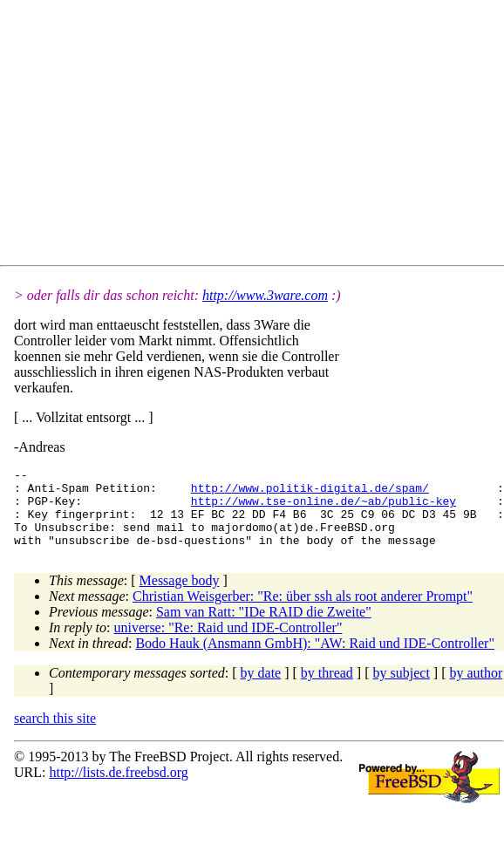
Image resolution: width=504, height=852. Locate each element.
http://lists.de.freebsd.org (118, 788)
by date (261, 688)
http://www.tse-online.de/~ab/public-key (324, 508)
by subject (402, 688)
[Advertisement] (237, 136)
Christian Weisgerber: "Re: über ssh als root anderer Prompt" (303, 612)
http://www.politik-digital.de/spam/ (310, 493)
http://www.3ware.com (265, 295)
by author (476, 688)
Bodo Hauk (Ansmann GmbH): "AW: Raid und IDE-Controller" (315, 659)
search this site (55, 734)
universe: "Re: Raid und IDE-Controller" (228, 643)
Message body (180, 596)
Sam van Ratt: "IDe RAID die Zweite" (264, 627)
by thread (327, 688)
